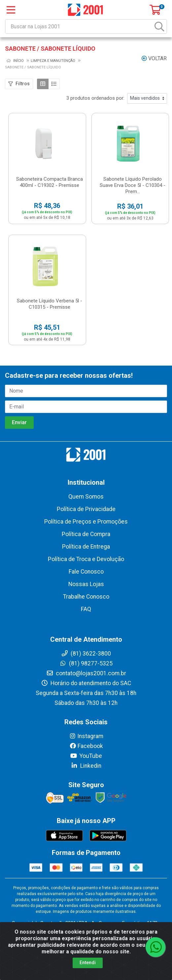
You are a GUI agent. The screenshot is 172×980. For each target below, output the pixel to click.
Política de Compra (86, 534)
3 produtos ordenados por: (95, 98)
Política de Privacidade (86, 509)
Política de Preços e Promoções (86, 522)
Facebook (86, 746)
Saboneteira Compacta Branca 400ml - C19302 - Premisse (50, 182)
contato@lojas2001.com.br (86, 673)
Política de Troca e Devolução (86, 559)
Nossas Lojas (86, 584)
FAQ (86, 609)
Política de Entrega (86, 547)
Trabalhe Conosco (86, 597)
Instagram (86, 736)
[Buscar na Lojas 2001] (79, 26)
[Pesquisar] (159, 26)
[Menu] (11, 10)
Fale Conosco (86, 572)
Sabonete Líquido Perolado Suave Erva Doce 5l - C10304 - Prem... (133, 185)
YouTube (86, 756)
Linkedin (86, 766)
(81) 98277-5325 (86, 663)
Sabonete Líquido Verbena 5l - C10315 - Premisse (50, 304)
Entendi (88, 963)
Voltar (154, 58)
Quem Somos (86, 497)
